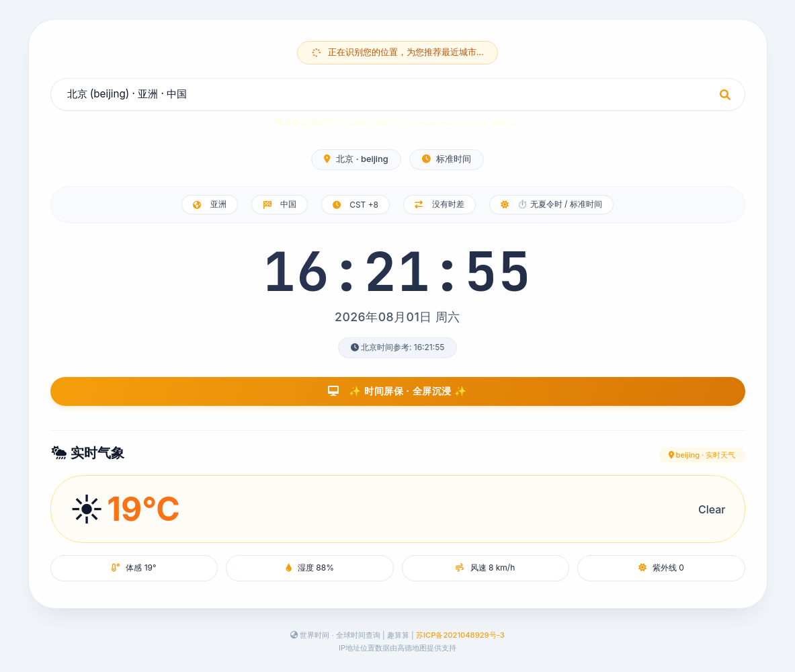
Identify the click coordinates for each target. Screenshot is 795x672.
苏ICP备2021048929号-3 (460, 635)
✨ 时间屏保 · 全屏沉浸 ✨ (397, 391)
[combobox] (398, 94)
